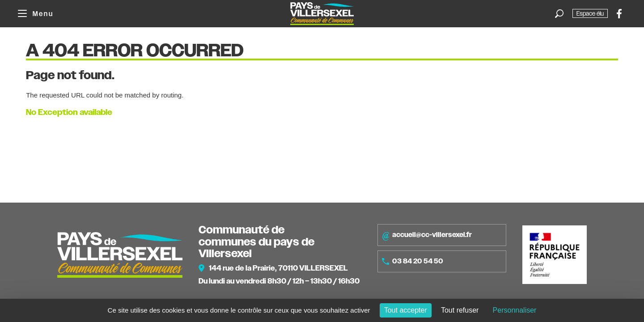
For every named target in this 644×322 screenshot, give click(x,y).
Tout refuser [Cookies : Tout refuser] (460, 310)
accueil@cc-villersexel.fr (427, 235)
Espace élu (590, 13)
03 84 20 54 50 (413, 261)
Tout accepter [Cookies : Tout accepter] (406, 310)
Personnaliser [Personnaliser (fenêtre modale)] (515, 310)
